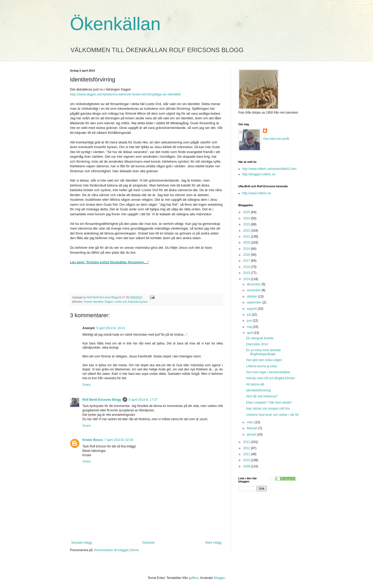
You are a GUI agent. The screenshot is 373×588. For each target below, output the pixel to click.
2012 (247, 448)
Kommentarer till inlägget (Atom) (116, 550)
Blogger (219, 578)
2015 (247, 273)
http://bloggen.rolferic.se (259, 174)
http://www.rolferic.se (257, 193)
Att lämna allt (255, 384)
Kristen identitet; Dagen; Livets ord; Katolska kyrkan (116, 302)
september (255, 302)
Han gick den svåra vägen (264, 360)
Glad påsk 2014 (257, 344)
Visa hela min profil (276, 139)
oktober (252, 296)
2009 (247, 466)
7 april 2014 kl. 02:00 (119, 440)
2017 (247, 261)
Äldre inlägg (213, 543)
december (254, 284)
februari (253, 428)
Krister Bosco (93, 440)
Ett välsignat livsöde (260, 338)
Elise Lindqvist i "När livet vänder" (269, 403)
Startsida (148, 543)
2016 (247, 267)
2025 (247, 212)
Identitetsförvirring (258, 390)
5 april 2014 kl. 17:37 (143, 400)
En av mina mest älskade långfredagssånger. (263, 352)
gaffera (193, 578)
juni (250, 321)
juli (249, 315)
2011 (247, 454)
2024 (247, 218)
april (250, 333)
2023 (247, 224)
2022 (247, 231)
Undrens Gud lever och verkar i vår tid (272, 415)
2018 (247, 255)
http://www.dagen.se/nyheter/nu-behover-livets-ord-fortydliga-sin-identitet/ (125, 94)
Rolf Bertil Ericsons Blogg (102, 400)
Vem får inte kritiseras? (262, 396)
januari (252, 434)
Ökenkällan (115, 24)
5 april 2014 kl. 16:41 (111, 328)
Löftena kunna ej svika (261, 366)
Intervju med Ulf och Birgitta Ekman (270, 378)
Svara (86, 385)
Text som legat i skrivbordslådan (268, 372)
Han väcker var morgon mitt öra (268, 409)
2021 (247, 237)
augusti (252, 309)
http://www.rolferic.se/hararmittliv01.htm (269, 169)
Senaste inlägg (81, 543)
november (254, 290)
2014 (247, 279)
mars (251, 422)
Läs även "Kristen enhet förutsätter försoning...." (110, 262)
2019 (247, 249)
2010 (247, 460)
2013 (247, 442)
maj (250, 327)
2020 (247, 243)
